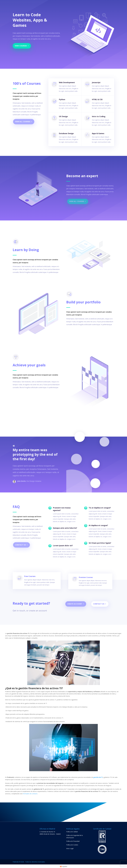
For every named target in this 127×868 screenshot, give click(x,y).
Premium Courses (85, 582)
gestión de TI (98, 777)
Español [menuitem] (65, 866)
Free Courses (33, 582)
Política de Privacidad (73, 841)
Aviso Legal (70, 848)
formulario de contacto (30, 794)
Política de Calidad (72, 832)
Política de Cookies (72, 845)
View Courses (21, 46)
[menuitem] (64, 866)
